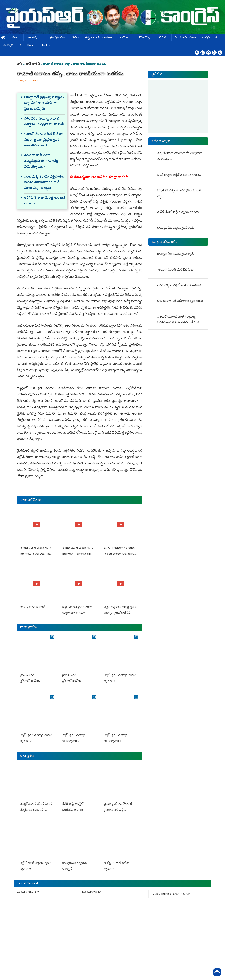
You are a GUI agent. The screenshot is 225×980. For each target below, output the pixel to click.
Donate (32, 46)
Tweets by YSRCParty (27, 887)
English (46, 46)
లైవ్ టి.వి (164, 38)
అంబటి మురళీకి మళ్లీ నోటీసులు (176, 270)
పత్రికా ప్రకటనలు (57, 38)
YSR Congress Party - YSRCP (171, 889)
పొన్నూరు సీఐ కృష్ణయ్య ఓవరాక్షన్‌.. (176, 228)
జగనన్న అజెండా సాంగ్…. (34, 606)
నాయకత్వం (34, 38)
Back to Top (217, 972)
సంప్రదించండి (211, 38)
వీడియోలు (126, 38)
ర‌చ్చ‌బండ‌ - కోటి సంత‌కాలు (99, 38)
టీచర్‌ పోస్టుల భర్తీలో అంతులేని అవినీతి (179, 175)
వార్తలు (15, 38)
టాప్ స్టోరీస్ (33, 64)
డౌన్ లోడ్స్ (146, 38)
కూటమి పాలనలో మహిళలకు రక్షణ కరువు (180, 301)
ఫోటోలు (75, 38)
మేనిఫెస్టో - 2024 (12, 46)
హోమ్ (3, 38)
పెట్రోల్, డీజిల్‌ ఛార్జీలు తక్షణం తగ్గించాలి (179, 212)
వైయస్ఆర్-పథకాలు (185, 38)
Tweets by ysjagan (92, 887)
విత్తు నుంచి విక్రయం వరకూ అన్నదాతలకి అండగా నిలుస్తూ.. (76, 612)
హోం (20, 64)
